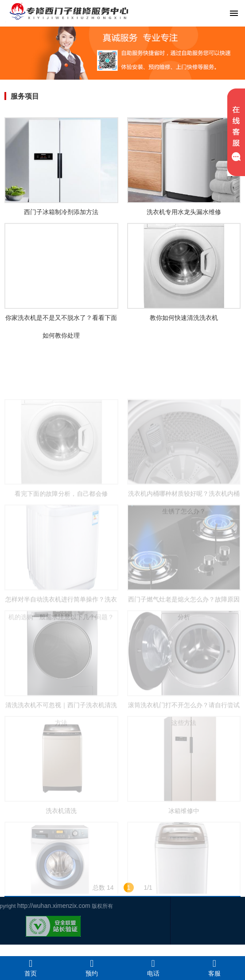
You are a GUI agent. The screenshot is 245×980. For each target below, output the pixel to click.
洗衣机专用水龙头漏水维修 (184, 212)
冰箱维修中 (184, 836)
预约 (92, 968)
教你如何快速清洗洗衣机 (184, 318)
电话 (153, 968)
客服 (214, 968)
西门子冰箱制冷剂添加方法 (61, 212)
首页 (31, 968)
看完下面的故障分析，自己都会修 (61, 519)
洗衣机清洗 (61, 836)
